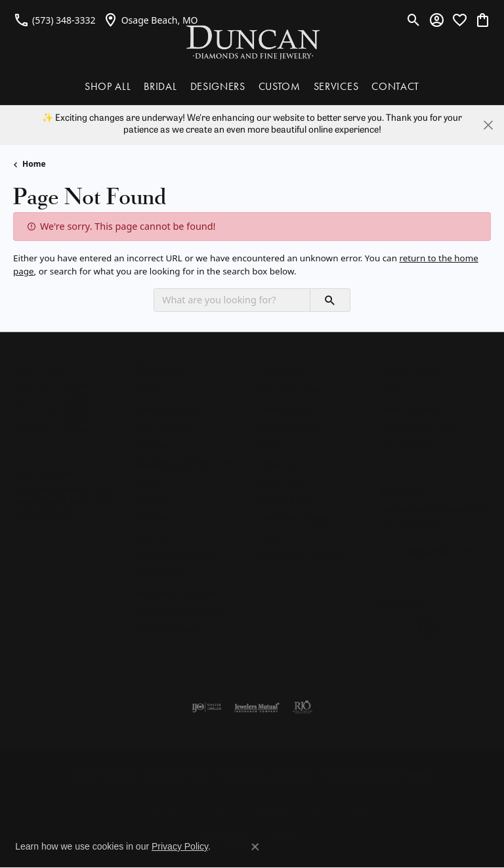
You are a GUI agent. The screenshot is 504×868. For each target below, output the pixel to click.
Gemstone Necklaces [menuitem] (178, 611)
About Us (400, 390)
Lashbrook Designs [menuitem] (297, 519)
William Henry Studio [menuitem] (300, 555)
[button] (414, 20)
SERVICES (336, 86)
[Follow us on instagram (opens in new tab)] (426, 627)
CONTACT (395, 86)
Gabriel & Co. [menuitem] (285, 500)
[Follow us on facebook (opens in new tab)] (394, 627)
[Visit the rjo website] (303, 707)
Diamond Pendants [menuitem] (174, 555)
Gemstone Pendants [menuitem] (177, 592)
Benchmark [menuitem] (282, 482)
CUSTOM (280, 86)
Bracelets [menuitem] (154, 519)
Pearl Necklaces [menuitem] (167, 629)
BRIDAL (160, 86)
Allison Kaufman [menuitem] (291, 390)
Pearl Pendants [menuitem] (166, 574)
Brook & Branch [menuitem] (290, 427)
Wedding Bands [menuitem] (167, 408)
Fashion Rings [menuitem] (163, 427)
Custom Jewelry (412, 408)
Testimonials (406, 445)
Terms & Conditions (267, 774)
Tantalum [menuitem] (277, 464)
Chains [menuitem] (149, 482)
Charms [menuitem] (151, 500)
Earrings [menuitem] (153, 445)
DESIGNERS (218, 86)
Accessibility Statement (378, 774)
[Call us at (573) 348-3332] (44, 514)
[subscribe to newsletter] (469, 552)
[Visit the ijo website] (206, 707)
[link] (54, 20)
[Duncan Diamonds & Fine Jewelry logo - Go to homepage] (252, 42)
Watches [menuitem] (153, 537)
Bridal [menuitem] (148, 390)
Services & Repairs (418, 427)
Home (34, 164)
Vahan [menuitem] (271, 537)
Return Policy (103, 774)
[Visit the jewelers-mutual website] (257, 707)
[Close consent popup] (255, 847)
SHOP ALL (108, 86)
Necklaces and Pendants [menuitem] (184, 464)
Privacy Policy (178, 774)
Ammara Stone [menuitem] (288, 408)
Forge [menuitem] (270, 445)
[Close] (488, 125)
